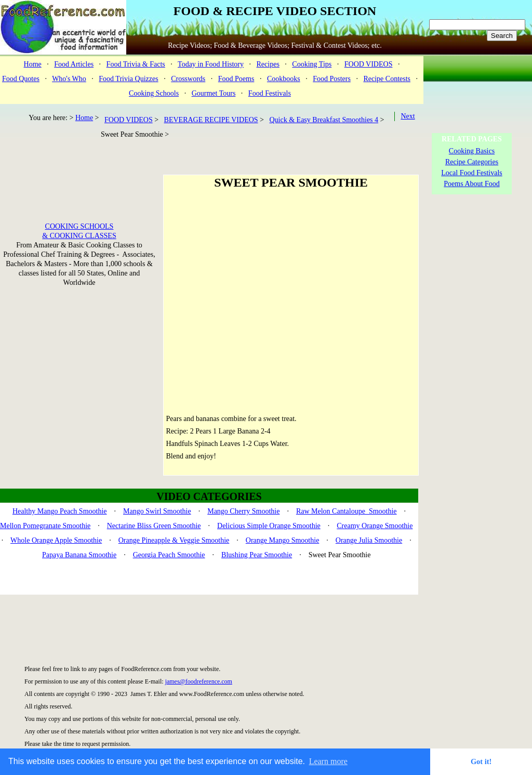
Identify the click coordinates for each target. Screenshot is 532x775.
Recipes (268, 64)
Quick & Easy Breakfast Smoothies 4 (324, 120)
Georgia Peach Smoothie (169, 555)
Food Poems (236, 79)
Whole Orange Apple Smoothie (56, 540)
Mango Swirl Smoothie (157, 511)
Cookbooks (284, 79)
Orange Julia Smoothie (369, 540)
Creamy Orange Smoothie (375, 526)
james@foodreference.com (199, 681)
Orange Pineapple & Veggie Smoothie (174, 540)
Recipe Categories (472, 162)
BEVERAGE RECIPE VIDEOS (211, 120)
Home (33, 64)
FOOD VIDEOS (369, 64)
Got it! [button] (481, 761)
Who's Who (69, 79)
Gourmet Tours (214, 93)
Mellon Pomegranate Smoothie (45, 526)
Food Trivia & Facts (136, 64)
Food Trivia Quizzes (128, 79)
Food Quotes (21, 79)
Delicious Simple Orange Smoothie (269, 526)
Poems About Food (471, 184)
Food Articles (74, 64)
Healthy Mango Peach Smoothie (60, 511)
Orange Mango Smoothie (283, 540)
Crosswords (188, 79)
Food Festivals (270, 93)
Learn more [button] (328, 761)
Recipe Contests (387, 79)
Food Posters (332, 79)
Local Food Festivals (471, 173)
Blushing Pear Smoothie (257, 555)
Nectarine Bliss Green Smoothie (154, 526)
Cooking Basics (472, 151)
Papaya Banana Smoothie (79, 555)
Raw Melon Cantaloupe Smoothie (347, 511)
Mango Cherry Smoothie (243, 511)
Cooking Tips (312, 64)
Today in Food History (211, 64)
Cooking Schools (154, 93)
